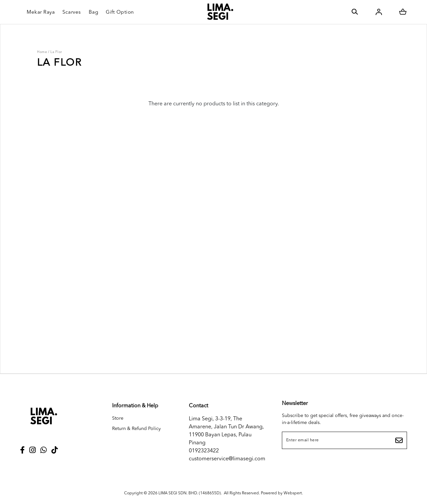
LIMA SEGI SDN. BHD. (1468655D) (190, 493)
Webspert (293, 493)
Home (42, 52)
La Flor (56, 52)
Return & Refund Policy (136, 429)
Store (118, 418)
